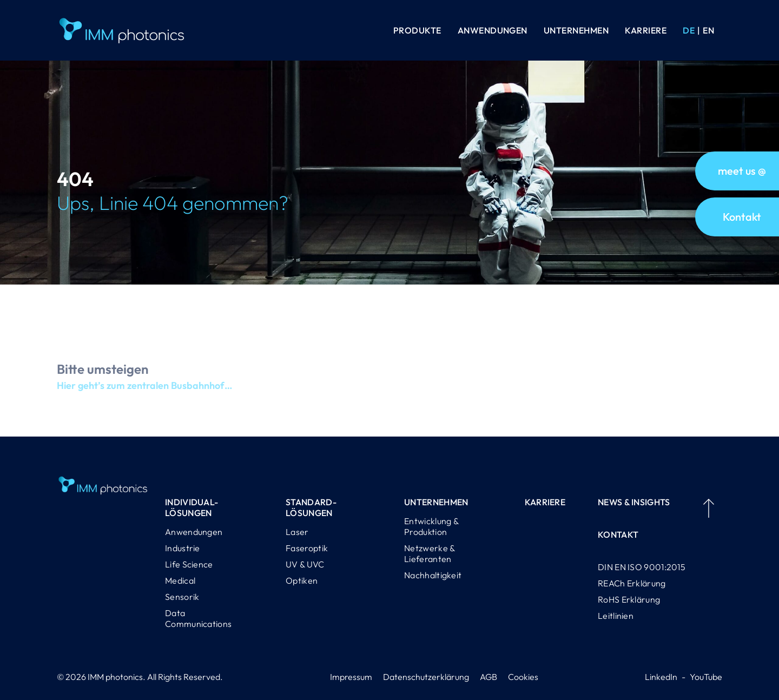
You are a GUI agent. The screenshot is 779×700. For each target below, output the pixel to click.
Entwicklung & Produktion (431, 526)
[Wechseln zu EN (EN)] (708, 30)
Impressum (351, 677)
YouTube (706, 677)
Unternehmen (576, 30)
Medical (180, 580)
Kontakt (618, 534)
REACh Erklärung (632, 583)
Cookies (523, 677)
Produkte (417, 30)
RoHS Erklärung (629, 599)
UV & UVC (305, 564)
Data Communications (198, 618)
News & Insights (634, 502)
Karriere (646, 30)
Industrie (183, 548)
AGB (488, 677)
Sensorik (182, 597)
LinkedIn (661, 677)
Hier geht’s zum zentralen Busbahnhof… (144, 391)
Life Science (189, 564)
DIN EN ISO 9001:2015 (642, 567)
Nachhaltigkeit (433, 575)
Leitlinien (616, 616)
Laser (297, 532)
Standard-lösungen (311, 507)
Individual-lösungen (192, 507)
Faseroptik (307, 548)
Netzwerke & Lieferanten (429, 553)
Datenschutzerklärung (426, 677)
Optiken (302, 580)
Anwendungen (493, 30)
